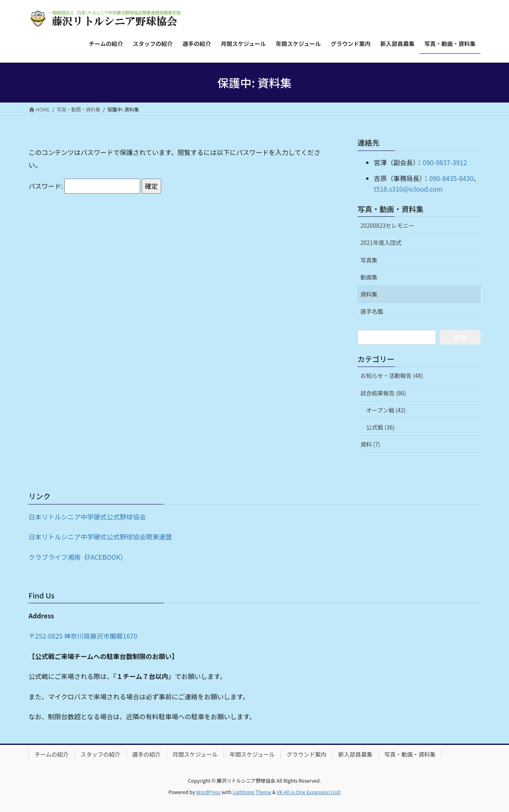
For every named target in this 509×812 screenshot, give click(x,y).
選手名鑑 (372, 311)
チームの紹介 (52, 754)
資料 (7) (370, 444)
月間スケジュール (195, 754)
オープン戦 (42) (386, 410)
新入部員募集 (355, 754)
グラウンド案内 (307, 754)
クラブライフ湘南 (55, 557)
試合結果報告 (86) (383, 393)
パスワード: (84, 186)
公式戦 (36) (380, 427)
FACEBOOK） (107, 557)
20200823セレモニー (387, 225)
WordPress (208, 792)
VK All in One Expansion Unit (309, 792)
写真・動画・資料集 (391, 209)
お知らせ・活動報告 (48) (392, 375)
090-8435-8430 (451, 178)
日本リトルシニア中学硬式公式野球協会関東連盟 (100, 537)
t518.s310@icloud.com (408, 189)
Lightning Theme (252, 792)
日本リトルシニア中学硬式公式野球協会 (87, 517)
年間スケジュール (252, 754)
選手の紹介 (147, 754)
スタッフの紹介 (101, 754)
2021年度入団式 (381, 242)
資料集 (369, 294)
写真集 (369, 260)
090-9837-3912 (445, 162)
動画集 (369, 277)
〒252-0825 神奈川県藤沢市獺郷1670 (83, 636)
